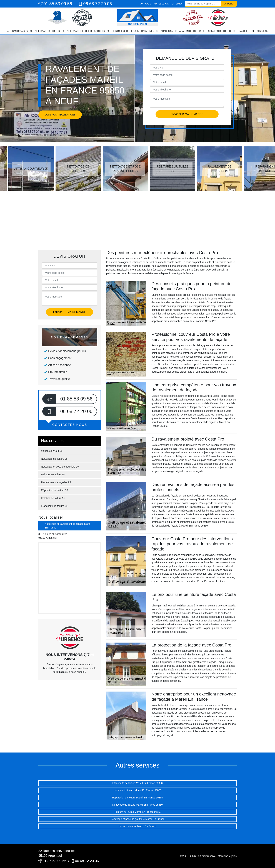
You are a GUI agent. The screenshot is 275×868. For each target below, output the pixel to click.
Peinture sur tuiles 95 (125, 31)
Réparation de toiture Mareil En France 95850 (137, 798)
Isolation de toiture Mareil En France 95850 (137, 790)
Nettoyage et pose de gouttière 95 (88, 31)
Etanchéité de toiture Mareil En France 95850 (137, 783)
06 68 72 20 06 (95, 4)
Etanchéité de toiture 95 (253, 31)
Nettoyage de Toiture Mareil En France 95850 (137, 805)
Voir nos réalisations (60, 115)
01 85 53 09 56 (55, 4)
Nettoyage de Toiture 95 (50, 31)
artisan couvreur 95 (20, 31)
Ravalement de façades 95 (157, 31)
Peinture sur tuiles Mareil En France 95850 (137, 812)
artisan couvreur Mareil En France (138, 826)
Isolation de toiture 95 (221, 31)
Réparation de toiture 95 (190, 31)
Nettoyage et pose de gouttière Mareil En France (137, 819)
